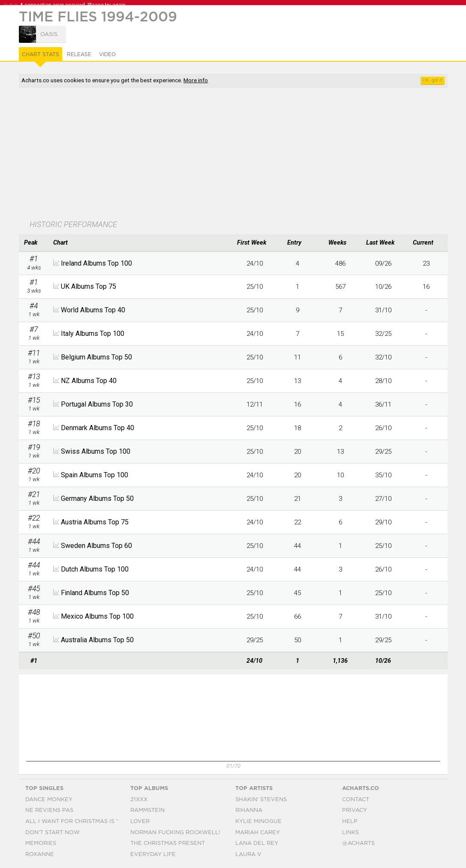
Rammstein (147, 810)
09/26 (383, 263)
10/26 (383, 287)
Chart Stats (41, 54)
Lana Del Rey (257, 843)
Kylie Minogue (259, 822)
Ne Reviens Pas (49, 810)
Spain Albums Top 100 (95, 475)
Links (350, 833)
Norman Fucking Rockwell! (175, 833)
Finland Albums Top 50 (95, 593)
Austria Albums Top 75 (95, 522)
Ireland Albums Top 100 (96, 263)
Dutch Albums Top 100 (95, 569)
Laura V (248, 855)
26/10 (383, 428)
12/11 (255, 404)
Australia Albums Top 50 (97, 640)
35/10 (383, 475)
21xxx (139, 800)
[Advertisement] (194, 155)
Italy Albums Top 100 (93, 334)
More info (196, 80)
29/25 (383, 452)
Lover (140, 822)
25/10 (255, 287)
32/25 (383, 334)
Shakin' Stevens (261, 800)
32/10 (383, 357)
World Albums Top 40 (93, 310)
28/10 (383, 381)
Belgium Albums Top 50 (96, 357)
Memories (41, 843)
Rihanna (249, 810)
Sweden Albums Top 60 (96, 546)
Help (350, 822)
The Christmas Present (168, 843)
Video (107, 54)
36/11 (383, 404)
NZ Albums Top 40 (89, 381)
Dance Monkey (49, 800)
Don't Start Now (53, 833)
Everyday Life (153, 855)
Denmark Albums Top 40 (98, 428)
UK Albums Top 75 (89, 286)
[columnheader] (34, 243)
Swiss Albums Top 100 (96, 451)
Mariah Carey (258, 833)
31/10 (383, 310)
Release (79, 54)
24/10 (255, 263)
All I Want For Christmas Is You (77, 822)
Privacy (355, 810)
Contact (356, 800)
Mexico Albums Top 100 (97, 616)
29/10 (383, 522)
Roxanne (40, 855)
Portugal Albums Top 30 (97, 404)
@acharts (358, 843)
